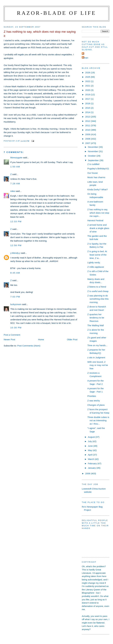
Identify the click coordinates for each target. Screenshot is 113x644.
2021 (88, 86)
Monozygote (16, 158)
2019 (88, 94)
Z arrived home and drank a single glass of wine (98, 228)
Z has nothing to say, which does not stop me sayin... (98, 213)
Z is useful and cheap (98, 291)
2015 (88, 108)
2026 (88, 72)
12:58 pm (16, 245)
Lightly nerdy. (94, 262)
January (92, 468)
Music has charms (96, 177)
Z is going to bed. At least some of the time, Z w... (97, 255)
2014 (88, 112)
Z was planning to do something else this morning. (98, 299)
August (92, 437)
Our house (93, 173)
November (93, 151)
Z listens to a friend (97, 287)
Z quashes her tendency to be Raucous (96, 318)
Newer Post (9, 339)
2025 (88, 77)
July (90, 441)
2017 (88, 99)
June (91, 446)
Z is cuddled (93, 164)
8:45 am (15, 273)
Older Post (72, 339)
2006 (88, 473)
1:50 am (15, 167)
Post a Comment (12, 335)
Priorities (92, 396)
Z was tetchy (94, 401)
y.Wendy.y (15, 253)
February (93, 463)
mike (13, 191)
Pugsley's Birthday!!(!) (98, 169)
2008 (88, 139)
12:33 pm (16, 221)
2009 (88, 134)
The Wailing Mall (96, 325)
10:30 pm (16, 328)
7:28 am (15, 183)
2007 (88, 143)
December (93, 147)
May (90, 450)
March (91, 459)
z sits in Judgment (96, 357)
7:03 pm (15, 297)
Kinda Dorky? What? (98, 189)
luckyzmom (16, 304)
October (92, 156)
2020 (88, 90)
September (94, 160)
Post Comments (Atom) (29, 346)
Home (41, 339)
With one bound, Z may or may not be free (98, 365)
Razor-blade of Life (56, 13)
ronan (85, 58)
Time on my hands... (97, 345)
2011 (88, 125)
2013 (88, 117)
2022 (88, 81)
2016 (88, 103)
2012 (88, 121)
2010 (88, 130)
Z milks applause (96, 267)
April (90, 455)
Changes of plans (96, 405)
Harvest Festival (95, 220)
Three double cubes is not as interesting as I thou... (98, 420)
